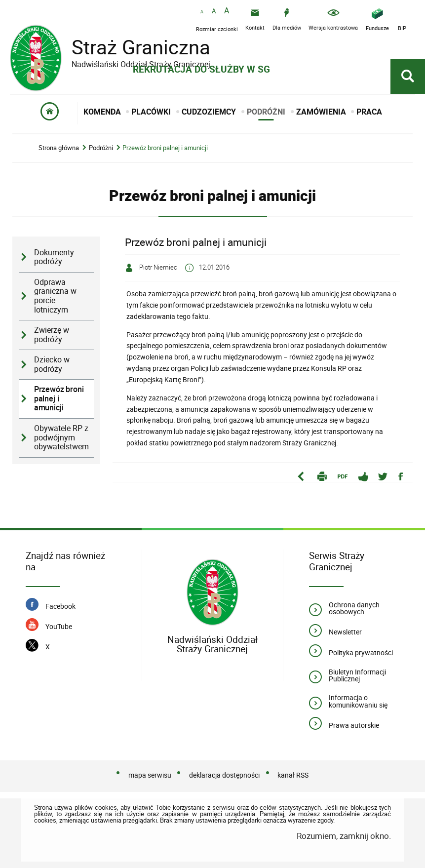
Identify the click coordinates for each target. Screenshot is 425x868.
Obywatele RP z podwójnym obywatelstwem (61, 437)
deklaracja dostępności (224, 775)
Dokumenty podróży (54, 257)
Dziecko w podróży (52, 364)
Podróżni (101, 148)
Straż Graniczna (133, 47)
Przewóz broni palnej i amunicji (165, 148)
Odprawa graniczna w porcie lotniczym (55, 296)
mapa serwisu (150, 775)
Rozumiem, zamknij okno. (344, 836)
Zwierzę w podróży (52, 335)
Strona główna (59, 148)
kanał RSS (293, 775)
